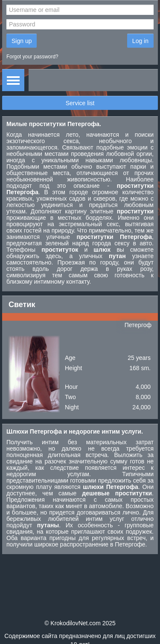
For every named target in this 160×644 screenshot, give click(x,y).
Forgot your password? (32, 57)
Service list (80, 103)
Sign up (22, 41)
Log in (140, 41)
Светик (22, 305)
